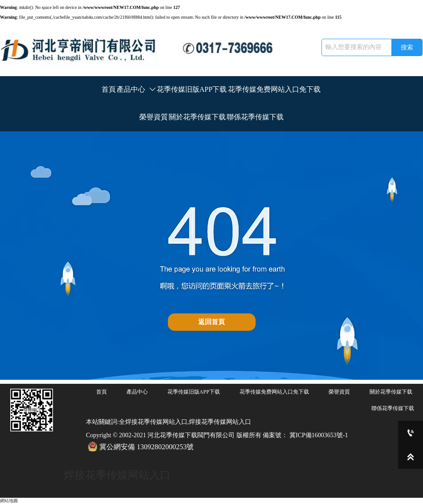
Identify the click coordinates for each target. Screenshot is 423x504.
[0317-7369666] (411, 433)
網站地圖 (9, 501)
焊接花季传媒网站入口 (117, 475)
